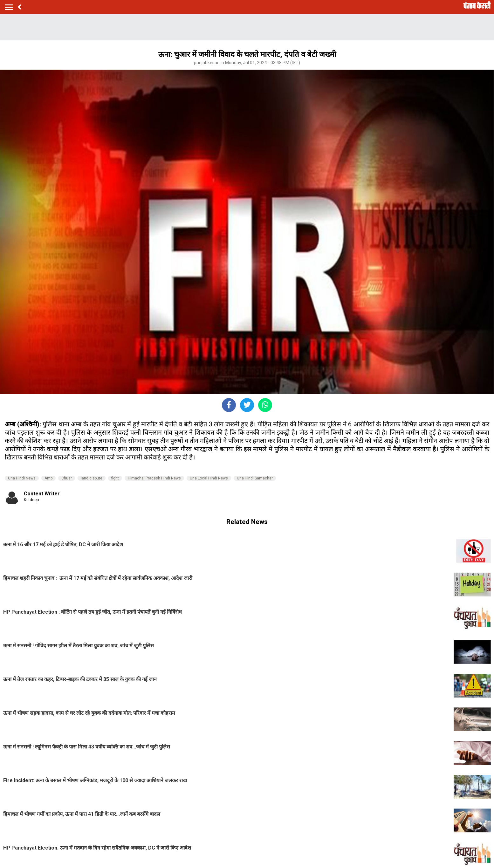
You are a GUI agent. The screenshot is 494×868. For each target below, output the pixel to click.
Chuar (67, 478)
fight (115, 478)
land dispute (92, 478)
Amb (48, 478)
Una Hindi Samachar (255, 478)
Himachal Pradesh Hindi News (154, 478)
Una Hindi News (22, 478)
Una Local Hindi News (209, 478)
